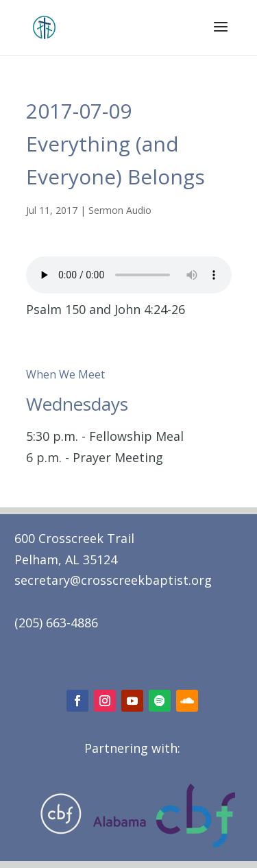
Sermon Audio (120, 210)
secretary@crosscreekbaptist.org (113, 580)
